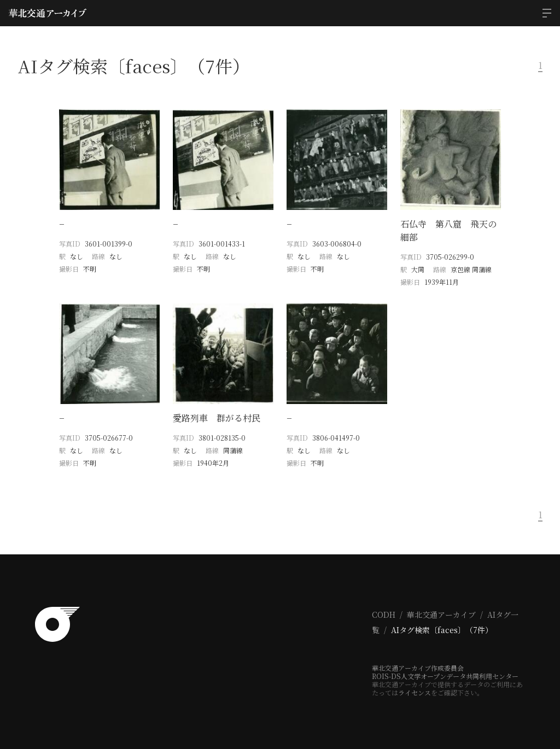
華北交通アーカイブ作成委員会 (418, 668)
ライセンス (415, 692)
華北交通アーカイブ (441, 615)
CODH (384, 615)
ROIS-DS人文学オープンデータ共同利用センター (445, 676)
